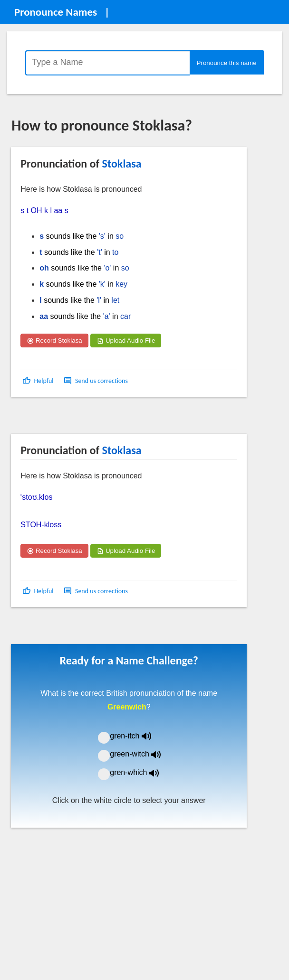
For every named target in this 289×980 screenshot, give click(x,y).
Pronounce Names (56, 12)
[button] (39, 381)
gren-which (140, 772)
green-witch (141, 754)
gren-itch (137, 736)
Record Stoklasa (54, 341)
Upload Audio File (126, 341)
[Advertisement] (87, 419)
